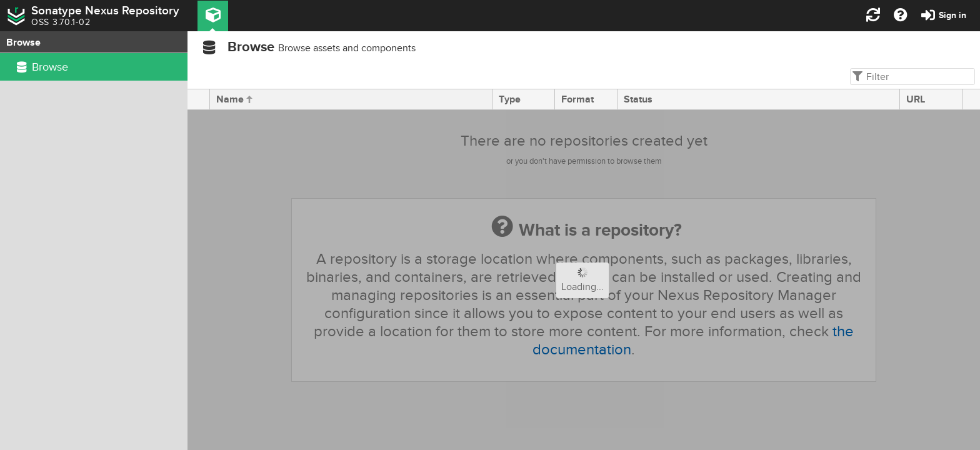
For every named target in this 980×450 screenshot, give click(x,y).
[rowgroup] (94, 252)
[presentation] (199, 99)
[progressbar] (584, 280)
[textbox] (911, 77)
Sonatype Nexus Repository (105, 11)
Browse (251, 47)
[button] (213, 16)
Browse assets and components (347, 48)
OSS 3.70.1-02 (61, 22)
